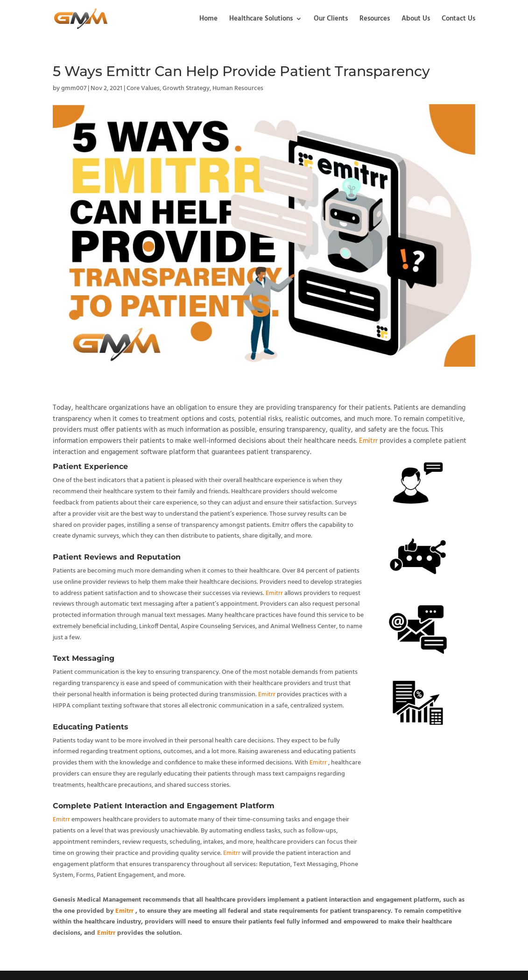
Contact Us (458, 20)
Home (208, 20)
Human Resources (238, 88)
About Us (416, 20)
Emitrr (368, 441)
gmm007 (74, 88)
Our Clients (331, 20)
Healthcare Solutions (261, 20)
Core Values (143, 88)
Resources (375, 20)
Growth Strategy (186, 88)
